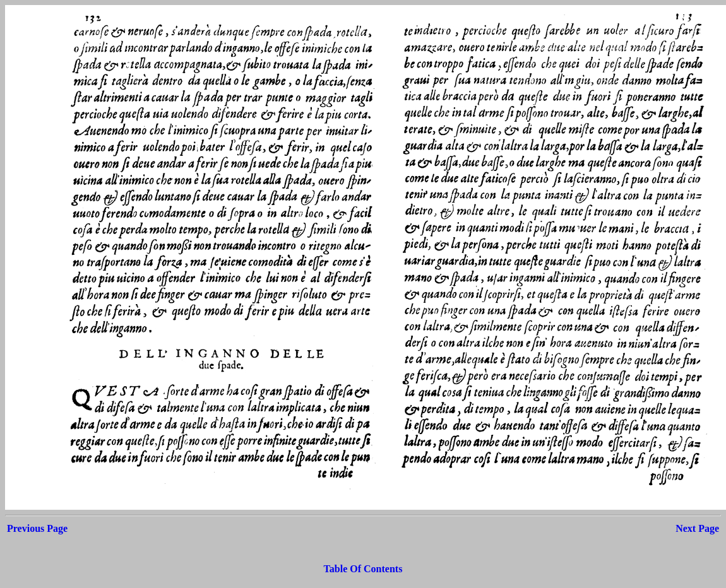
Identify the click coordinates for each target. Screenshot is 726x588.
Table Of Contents (363, 569)
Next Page (697, 528)
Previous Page (37, 528)
